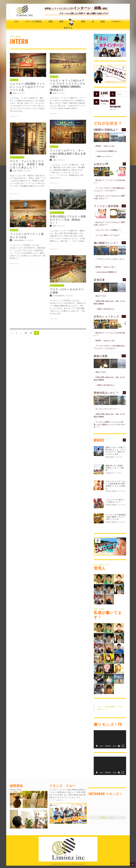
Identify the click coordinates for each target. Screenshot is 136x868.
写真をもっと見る (107, 818)
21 (31, 333)
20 (26, 333)
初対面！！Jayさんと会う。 (106, 146)
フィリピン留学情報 (106, 206)
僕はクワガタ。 (102, 296)
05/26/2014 (61, 93)
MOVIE (99, 440)
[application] (110, 739)
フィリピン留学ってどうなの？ (108, 235)
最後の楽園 (14, 80)
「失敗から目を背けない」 (106, 309)
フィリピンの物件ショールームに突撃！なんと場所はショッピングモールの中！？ (109, 424)
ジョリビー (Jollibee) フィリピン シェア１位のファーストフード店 (27, 87)
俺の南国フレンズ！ (106, 243)
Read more (15, 116)
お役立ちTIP (101, 164)
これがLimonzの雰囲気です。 (107, 151)
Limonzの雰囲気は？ (106, 130)
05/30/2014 (21, 93)
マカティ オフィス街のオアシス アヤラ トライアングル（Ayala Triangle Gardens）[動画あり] (68, 85)
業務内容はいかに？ (106, 392)
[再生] (97, 746)
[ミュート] (119, 746)
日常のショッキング (106, 316)
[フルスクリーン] (123, 746)
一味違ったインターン (104, 156)
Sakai (15, 93)
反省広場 (99, 279)
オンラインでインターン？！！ (108, 409)
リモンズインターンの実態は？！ (108, 230)
